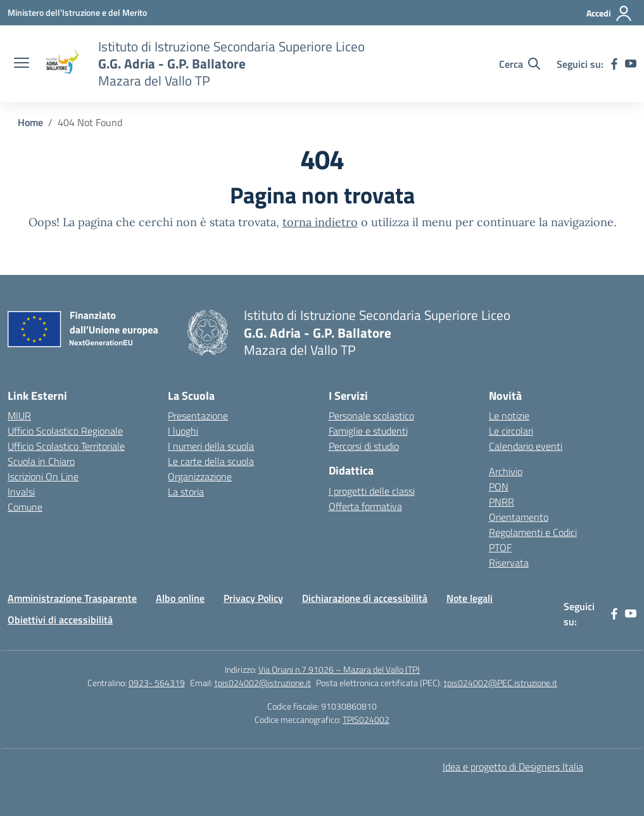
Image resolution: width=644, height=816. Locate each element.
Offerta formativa (365, 506)
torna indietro (320, 222)
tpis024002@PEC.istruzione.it (501, 683)
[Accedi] (609, 13)
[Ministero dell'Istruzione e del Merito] (77, 12)
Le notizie (509, 416)
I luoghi (183, 431)
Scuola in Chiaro (41, 461)
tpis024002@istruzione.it (263, 683)
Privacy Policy (253, 598)
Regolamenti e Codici (533, 532)
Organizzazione (200, 476)
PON (499, 487)
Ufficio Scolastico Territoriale (66, 446)
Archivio (506, 471)
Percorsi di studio (364, 446)
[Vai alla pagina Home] (30, 122)
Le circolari (511, 431)
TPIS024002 (366, 719)
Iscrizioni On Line (43, 476)
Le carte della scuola (211, 461)
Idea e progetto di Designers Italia (513, 767)
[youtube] (631, 64)
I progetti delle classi (372, 491)
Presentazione (198, 416)
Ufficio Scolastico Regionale (65, 431)
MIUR (19, 416)
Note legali (470, 598)
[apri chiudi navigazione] (22, 64)
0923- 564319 (157, 683)
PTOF (500, 547)
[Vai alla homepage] (62, 64)
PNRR (502, 502)
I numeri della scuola (211, 446)
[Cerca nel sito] (520, 64)
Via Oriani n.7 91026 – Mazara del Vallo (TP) (339, 669)
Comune (25, 507)
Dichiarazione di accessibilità (365, 598)
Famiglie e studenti (368, 431)
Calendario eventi (526, 446)
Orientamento (519, 517)
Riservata (509, 563)
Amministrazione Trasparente (72, 598)
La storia (186, 492)
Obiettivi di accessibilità (60, 620)
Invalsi (21, 492)
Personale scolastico (371, 416)
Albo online (180, 598)
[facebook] (614, 64)
